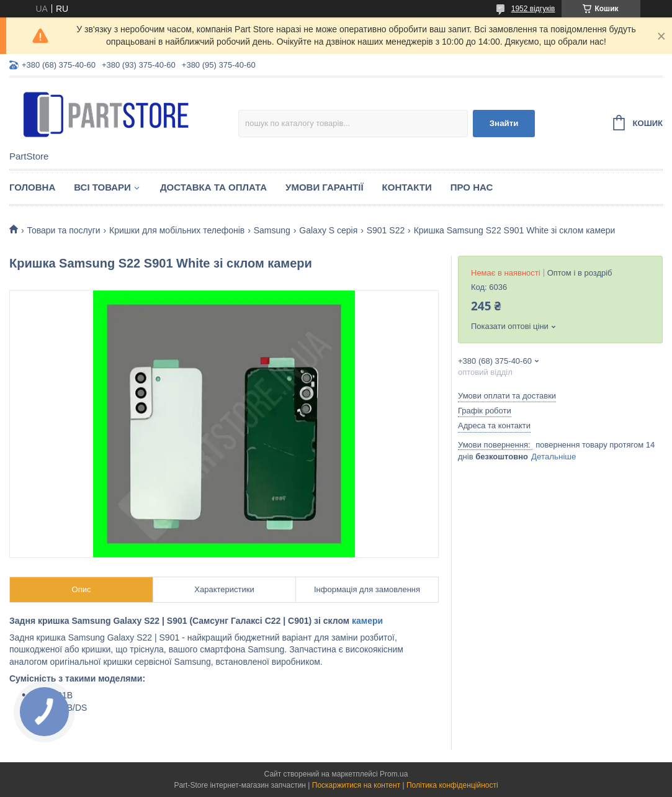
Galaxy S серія (328, 230)
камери (367, 621)
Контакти (407, 187)
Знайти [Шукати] (504, 123)
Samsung (272, 230)
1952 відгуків (533, 9)
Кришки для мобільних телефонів (177, 230)
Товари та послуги (63, 230)
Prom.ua (394, 774)
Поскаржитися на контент (356, 785)
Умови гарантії (325, 187)
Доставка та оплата (213, 187)
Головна (32, 187)
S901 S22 (386, 230)
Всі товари (102, 187)
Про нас (472, 187)
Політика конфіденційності (452, 785)
